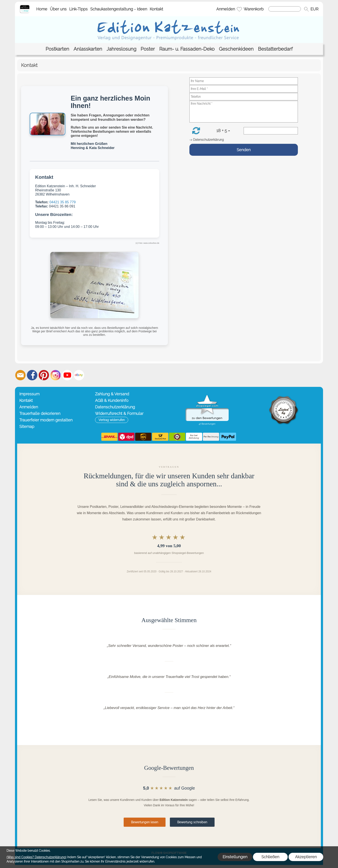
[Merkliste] (239, 9)
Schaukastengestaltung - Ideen (119, 9)
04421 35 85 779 (63, 202)
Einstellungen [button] (235, 857)
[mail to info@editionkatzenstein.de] (20, 375)
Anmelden (226, 9)
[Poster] (148, 49)
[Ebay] (79, 375)
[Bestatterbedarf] (275, 49)
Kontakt (156, 9)
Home (42, 9)
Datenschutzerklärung (115, 407)
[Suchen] (285, 9)
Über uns (58, 9)
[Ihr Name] (244, 81)
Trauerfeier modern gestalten (46, 420)
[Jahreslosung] (121, 49)
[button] (306, 9)
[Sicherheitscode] (271, 131)
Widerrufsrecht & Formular (119, 413)
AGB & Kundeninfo (112, 400)
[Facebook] (32, 375)
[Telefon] (244, 97)
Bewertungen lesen (145, 822)
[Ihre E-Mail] (244, 89)
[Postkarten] (57, 49)
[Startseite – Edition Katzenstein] (25, 6)
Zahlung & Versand (112, 394)
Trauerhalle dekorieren (40, 413)
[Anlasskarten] (88, 49)
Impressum (29, 394)
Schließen (270, 857)
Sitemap (27, 427)
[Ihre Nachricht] (244, 112)
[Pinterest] (44, 375)
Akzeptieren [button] (306, 857)
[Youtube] (67, 375)
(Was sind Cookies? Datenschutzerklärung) (36, 857)
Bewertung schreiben (192, 822)
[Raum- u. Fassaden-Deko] (187, 49)
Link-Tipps (78, 9)
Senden (244, 150)
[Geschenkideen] (236, 49)
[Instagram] (56, 375)
